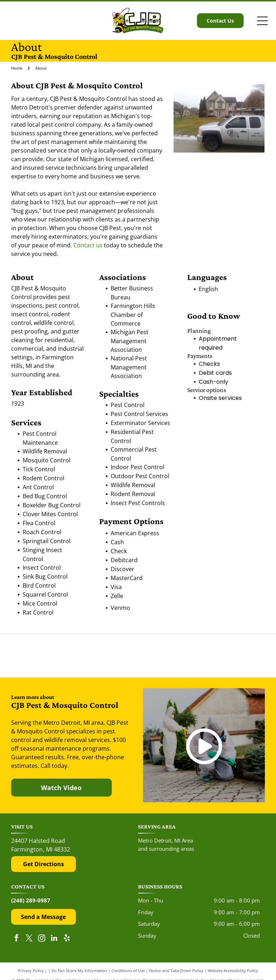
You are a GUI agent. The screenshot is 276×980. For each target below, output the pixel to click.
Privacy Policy (31, 970)
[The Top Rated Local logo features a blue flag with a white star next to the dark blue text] (226, 656)
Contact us (88, 245)
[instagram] (42, 939)
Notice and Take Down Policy (176, 970)
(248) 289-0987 (31, 900)
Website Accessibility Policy (233, 970)
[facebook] (17, 939)
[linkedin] (54, 939)
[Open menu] (262, 21)
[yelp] (67, 939)
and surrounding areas (166, 849)
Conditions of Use (128, 970)
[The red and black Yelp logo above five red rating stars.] (50, 656)
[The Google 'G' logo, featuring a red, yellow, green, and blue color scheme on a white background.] (138, 656)
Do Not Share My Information (79, 970)
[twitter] (29, 939)
